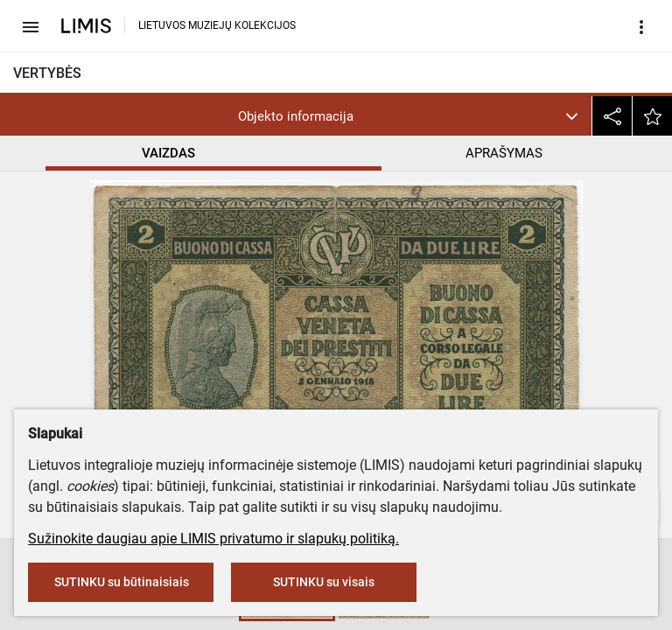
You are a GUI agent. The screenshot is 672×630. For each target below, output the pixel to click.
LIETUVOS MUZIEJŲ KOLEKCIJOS (217, 25)
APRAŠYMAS (504, 153)
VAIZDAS (168, 153)
